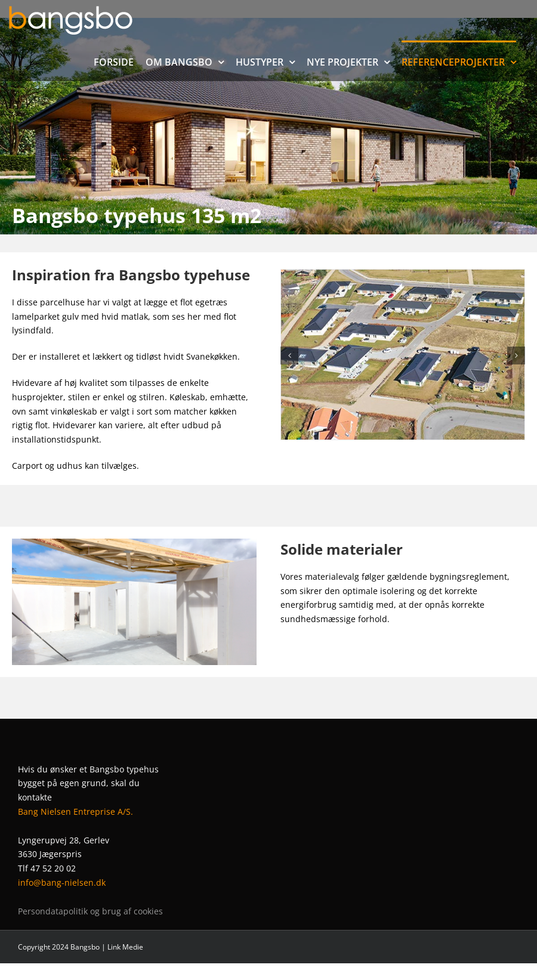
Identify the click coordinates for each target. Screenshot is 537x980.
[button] (289, 355)
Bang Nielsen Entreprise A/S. (75, 811)
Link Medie (125, 947)
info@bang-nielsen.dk (62, 882)
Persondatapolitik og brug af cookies (90, 911)
